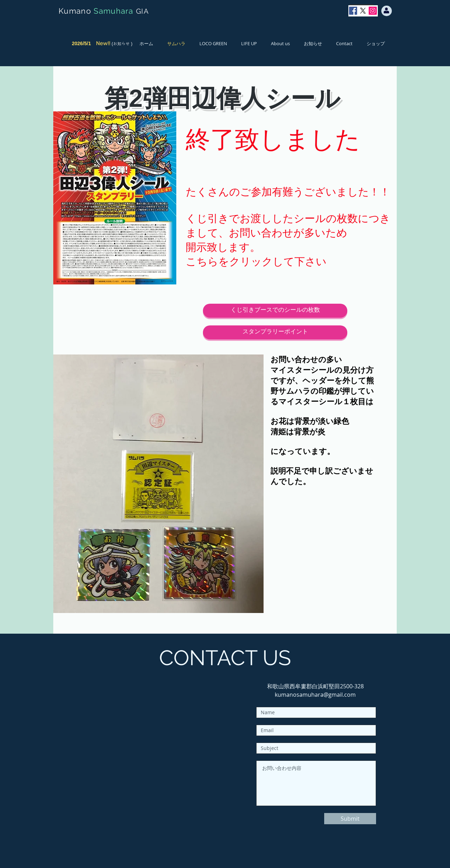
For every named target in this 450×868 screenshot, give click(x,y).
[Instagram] (373, 11)
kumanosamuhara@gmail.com (315, 695)
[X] (363, 11)
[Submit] (350, 819)
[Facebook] (353, 11)
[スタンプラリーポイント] (275, 332)
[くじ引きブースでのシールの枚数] (275, 311)
